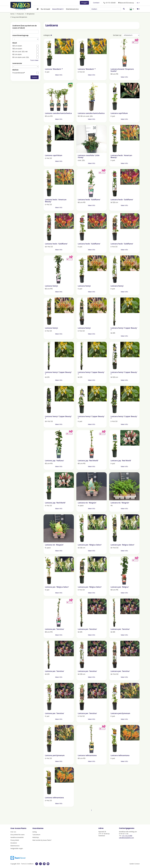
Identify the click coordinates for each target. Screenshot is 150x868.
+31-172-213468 (127, 836)
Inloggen (84, 3)
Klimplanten (31, 14)
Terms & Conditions (27, 864)
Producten (21, 14)
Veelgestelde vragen (17, 848)
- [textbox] (14, 67)
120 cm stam (17, 46)
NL (138, 3)
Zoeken (35, 77)
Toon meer (34, 60)
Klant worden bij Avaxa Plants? (42, 840)
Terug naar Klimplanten (19, 17)
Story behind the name (17, 835)
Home (12, 14)
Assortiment (57, 9)
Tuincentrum (36, 835)
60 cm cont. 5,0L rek (20, 52)
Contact (96, 3)
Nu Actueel (45, 9)
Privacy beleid (15, 840)
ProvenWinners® (19, 73)
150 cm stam (17, 49)
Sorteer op (117, 35)
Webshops (36, 837)
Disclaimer (14, 843)
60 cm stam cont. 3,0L (21, 57)
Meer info (59, 75)
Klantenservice (72, 9)
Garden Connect (135, 864)
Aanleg (35, 832)
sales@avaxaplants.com (126, 838)
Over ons (13, 832)
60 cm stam (17, 54)
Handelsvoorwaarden (17, 837)
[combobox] (25, 67)
